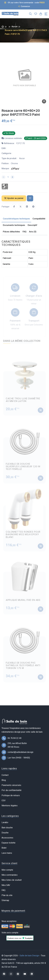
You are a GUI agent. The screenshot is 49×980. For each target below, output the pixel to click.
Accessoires (7, 838)
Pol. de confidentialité (11, 790)
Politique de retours (11, 795)
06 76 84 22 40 (15, 738)
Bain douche (7, 828)
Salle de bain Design (29, 956)
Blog (4, 780)
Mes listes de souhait (12, 880)
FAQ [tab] (24, 232)
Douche (5, 833)
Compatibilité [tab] (39, 219)
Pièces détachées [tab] (11, 232)
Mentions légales (10, 806)
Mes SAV (6, 885)
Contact (5, 775)
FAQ (3, 890)
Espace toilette (8, 843)
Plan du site (7, 895)
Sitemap (5, 900)
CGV (4, 800)
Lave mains (7, 853)
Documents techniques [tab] (14, 225)
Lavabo (5, 822)
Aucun (15, 27)
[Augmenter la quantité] (12, 177)
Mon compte (7, 870)
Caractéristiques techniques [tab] (16, 219)
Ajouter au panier (14, 198)
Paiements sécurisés (11, 785)
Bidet (4, 848)
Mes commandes (10, 875)
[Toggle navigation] (46, 14)
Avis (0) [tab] (33, 232)
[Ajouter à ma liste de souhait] (30, 198)
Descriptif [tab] (32, 225)
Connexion (24, 6)
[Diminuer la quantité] (4, 177)
